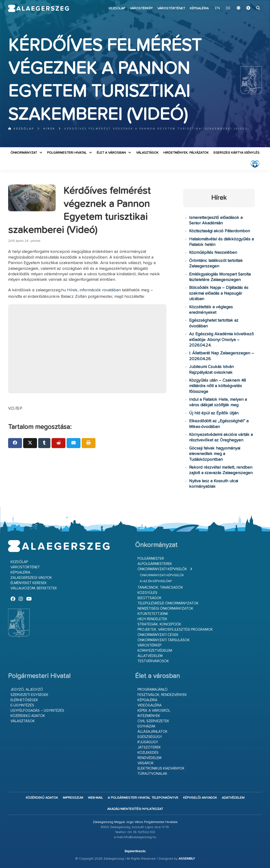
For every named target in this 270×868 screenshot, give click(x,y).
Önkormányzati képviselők (162, 569)
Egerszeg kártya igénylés (236, 153)
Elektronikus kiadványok (161, 768)
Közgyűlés (147, 593)
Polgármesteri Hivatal (67, 153)
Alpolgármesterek (155, 564)
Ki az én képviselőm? (156, 581)
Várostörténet (171, 8)
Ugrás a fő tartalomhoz (250, 2)
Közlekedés (148, 753)
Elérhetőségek (24, 700)
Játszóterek (149, 747)
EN (217, 8)
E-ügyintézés (22, 705)
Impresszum (73, 798)
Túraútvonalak (152, 774)
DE (228, 8)
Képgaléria (199, 8)
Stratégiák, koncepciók (159, 624)
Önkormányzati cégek (158, 635)
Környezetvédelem (155, 651)
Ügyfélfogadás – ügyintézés (37, 711)
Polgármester (151, 559)
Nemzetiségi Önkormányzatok (165, 609)
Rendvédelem (149, 758)
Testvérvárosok (153, 661)
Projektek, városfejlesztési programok (175, 630)
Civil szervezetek (153, 721)
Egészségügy (150, 737)
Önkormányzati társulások (164, 640)
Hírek (49, 129)
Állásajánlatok (153, 732)
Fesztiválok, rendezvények (162, 695)
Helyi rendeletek (152, 619)
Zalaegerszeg (39, 8)
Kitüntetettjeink (153, 614)
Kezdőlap (117, 8)
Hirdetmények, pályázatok (186, 153)
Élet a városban (111, 153)
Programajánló (153, 690)
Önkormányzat (24, 153)
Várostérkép (141, 8)
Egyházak (147, 726)
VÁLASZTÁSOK (147, 153)
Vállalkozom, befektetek (34, 588)
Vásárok (146, 763)
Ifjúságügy (148, 742)
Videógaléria (150, 705)
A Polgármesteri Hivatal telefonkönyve (143, 798)
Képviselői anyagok (200, 798)
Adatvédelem (233, 798)
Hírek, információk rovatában (94, 290)
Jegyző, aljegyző (27, 690)
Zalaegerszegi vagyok (31, 578)
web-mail (95, 798)
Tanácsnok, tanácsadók (160, 588)
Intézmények (149, 716)
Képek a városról (154, 711)
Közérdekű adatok (28, 716)
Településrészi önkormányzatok (168, 603)
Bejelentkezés (135, 851)
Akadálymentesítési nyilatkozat (135, 809)
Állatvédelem (150, 656)
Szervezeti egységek (29, 695)
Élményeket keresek (29, 583)
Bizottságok (150, 598)
